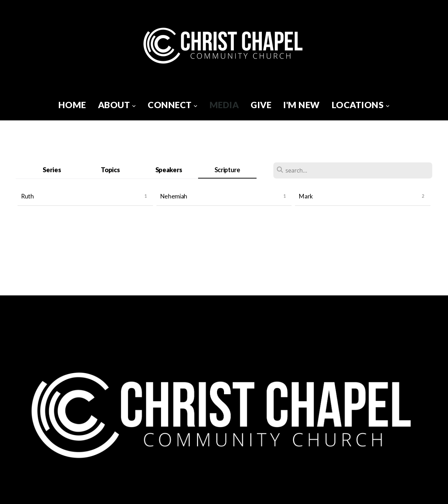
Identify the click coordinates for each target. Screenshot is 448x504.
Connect (173, 105)
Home (72, 105)
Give (261, 105)
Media (224, 105)
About (117, 105)
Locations (361, 105)
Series (52, 170)
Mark (306, 196)
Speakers (169, 170)
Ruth (27, 196)
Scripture (227, 170)
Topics (110, 170)
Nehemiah (174, 196)
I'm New (302, 105)
